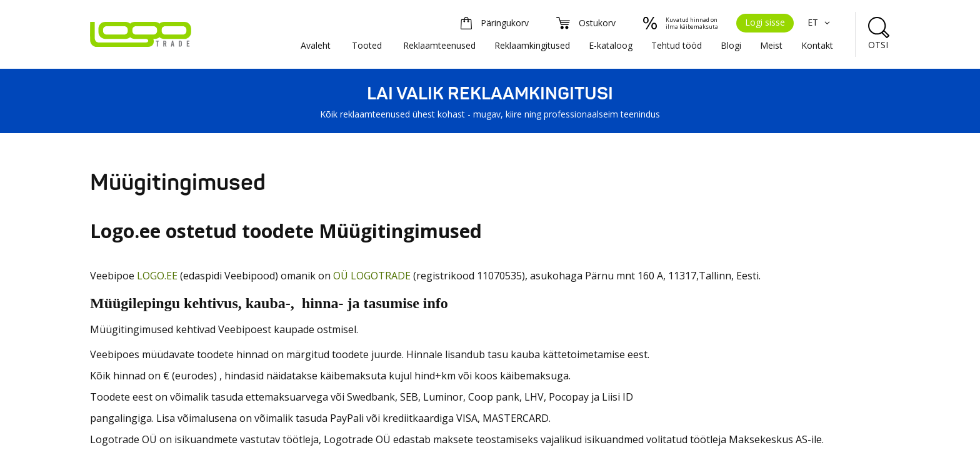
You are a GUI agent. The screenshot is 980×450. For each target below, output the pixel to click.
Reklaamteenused (439, 45)
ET (820, 22)
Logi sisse (765, 22)
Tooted (367, 45)
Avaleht (316, 45)
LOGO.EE (157, 276)
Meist (771, 45)
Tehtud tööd (677, 45)
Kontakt (817, 45)
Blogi (731, 45)
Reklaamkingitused (532, 45)
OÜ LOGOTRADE (372, 276)
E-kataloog (611, 45)
